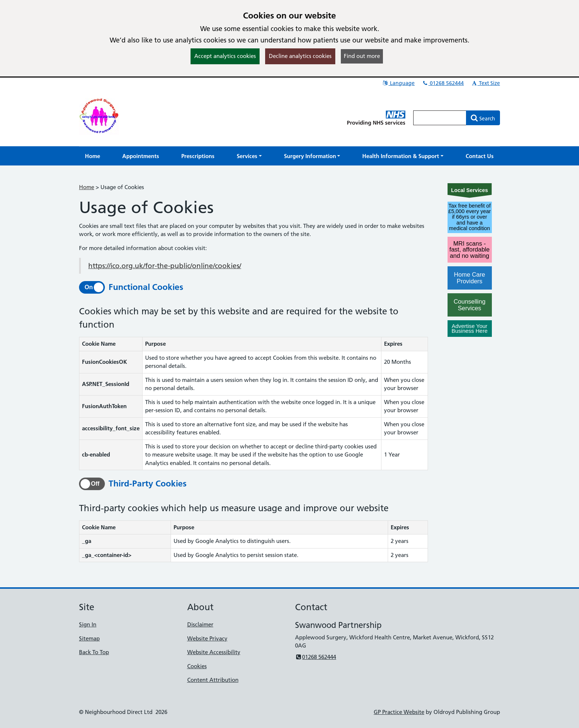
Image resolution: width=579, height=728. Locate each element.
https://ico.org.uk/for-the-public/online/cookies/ (165, 266)
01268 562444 (443, 83)
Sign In (88, 624)
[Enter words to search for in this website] (440, 118)
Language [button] (398, 83)
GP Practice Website (399, 712)
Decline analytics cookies (300, 56)
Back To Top (94, 652)
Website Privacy (207, 638)
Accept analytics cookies (225, 56)
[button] (249, 156)
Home (87, 187)
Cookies (197, 666)
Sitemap (89, 638)
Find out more (362, 56)
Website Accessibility (214, 652)
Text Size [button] (485, 83)
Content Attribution (213, 680)
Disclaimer (200, 624)
